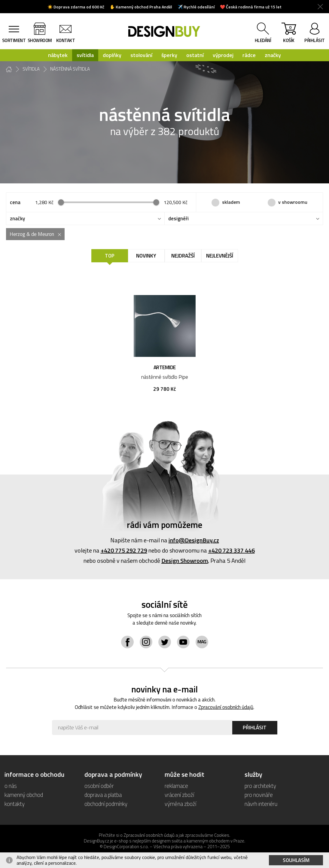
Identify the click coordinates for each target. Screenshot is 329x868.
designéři (178, 219)
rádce (249, 55)
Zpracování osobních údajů (226, 707)
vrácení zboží (179, 795)
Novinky (146, 256)
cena (15, 202)
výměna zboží (180, 804)
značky (273, 55)
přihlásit (315, 40)
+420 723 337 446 (232, 550)
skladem (231, 202)
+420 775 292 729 (124, 550)
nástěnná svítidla (70, 69)
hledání (263, 40)
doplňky (112, 55)
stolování (141, 55)
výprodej (223, 55)
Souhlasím (296, 860)
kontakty (15, 804)
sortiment (14, 40)
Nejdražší (183, 256)
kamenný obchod (24, 795)
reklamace (176, 786)
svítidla (85, 55)
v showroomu (293, 202)
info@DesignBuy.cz (194, 540)
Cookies (222, 835)
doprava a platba (103, 795)
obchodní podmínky (106, 804)
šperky (169, 55)
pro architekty (260, 786)
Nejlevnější (220, 256)
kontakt (66, 40)
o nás (11, 786)
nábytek (58, 55)
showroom (40, 40)
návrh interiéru (261, 804)
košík (289, 34)
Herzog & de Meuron (32, 234)
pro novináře (259, 795)
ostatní (195, 55)
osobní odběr (99, 786)
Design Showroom (185, 561)
